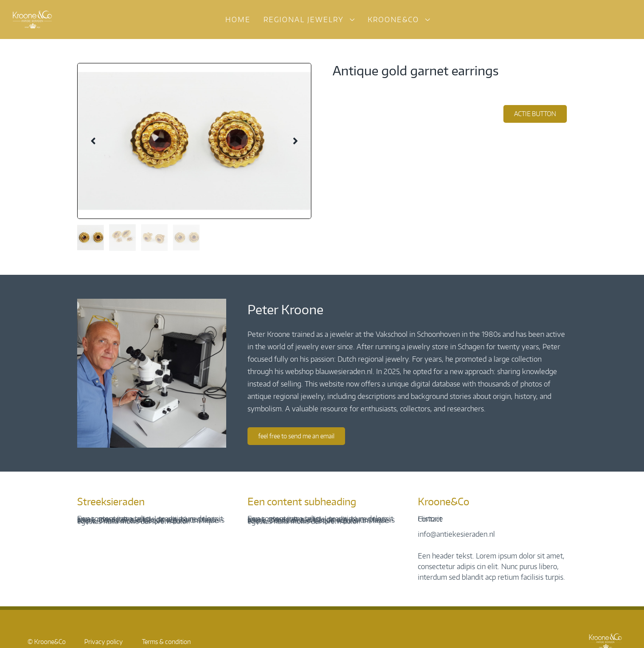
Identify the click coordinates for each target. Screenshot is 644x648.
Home (238, 20)
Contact (430, 519)
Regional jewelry (304, 20)
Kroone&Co (393, 20)
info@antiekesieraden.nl (456, 534)
